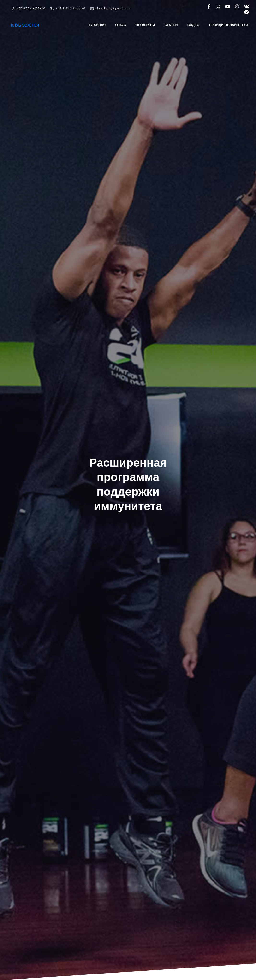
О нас (121, 25)
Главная (98, 25)
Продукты (145, 25)
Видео (193, 25)
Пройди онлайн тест (229, 25)
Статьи (171, 25)
